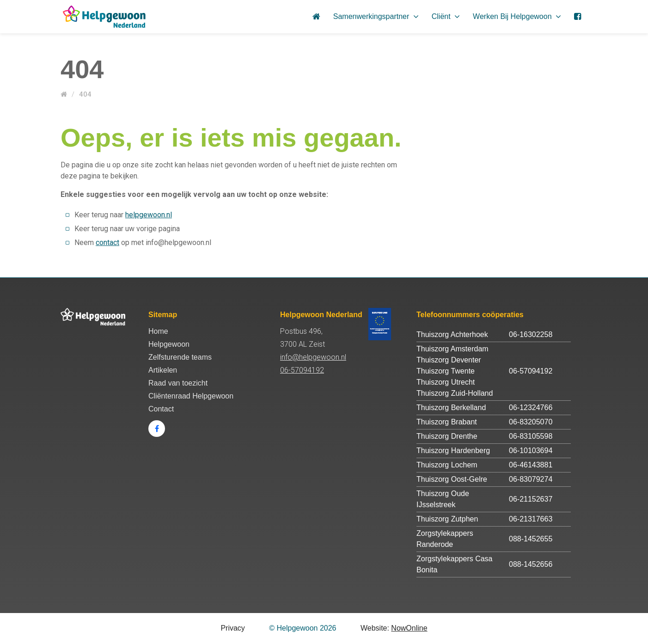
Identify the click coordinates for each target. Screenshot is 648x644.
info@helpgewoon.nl (313, 357)
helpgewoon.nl (149, 215)
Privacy (232, 628)
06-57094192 (302, 370)
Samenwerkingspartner (376, 16)
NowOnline (409, 628)
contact (107, 242)
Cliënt (446, 16)
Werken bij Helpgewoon (517, 16)
